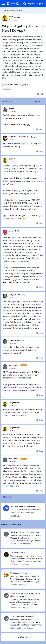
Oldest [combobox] (39, 101)
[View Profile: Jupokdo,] (6, 575)
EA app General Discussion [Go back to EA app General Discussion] (12, 10)
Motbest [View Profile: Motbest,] (13, 608)
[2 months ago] (24, 544)
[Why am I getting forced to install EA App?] (13, 111)
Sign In (40, 4)
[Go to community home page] (11, 4)
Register (32, 4)
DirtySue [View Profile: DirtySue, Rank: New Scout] (12, 295)
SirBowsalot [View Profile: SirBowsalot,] (15, 564)
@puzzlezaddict (17, 409)
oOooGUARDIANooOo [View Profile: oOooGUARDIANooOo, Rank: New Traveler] (18, 137)
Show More (6, 497)
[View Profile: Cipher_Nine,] (5, 232)
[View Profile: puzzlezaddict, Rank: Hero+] (5, 367)
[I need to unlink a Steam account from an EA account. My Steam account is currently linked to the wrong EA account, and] (26, 538)
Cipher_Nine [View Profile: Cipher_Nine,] (14, 231)
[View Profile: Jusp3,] (5, 110)
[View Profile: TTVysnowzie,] (5, 18)
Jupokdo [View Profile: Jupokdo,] (13, 585)
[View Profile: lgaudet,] (5, 160)
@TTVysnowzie (9, 143)
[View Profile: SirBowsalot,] (6, 555)
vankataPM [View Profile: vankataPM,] (14, 544)
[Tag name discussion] (7, 89)
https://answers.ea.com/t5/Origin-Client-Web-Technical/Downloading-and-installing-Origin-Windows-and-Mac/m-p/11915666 (22, 387)
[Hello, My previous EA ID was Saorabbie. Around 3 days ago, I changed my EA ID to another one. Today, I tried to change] (26, 579)
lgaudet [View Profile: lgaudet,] (12, 159)
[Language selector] (19, 4)
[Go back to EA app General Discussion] (26, 507)
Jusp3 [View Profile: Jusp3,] (11, 108)
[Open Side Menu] (3, 4)
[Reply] (40, 94)
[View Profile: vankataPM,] (6, 534)
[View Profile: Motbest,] (6, 595)
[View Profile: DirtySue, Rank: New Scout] (5, 296)
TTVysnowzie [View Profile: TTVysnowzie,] (15, 17)
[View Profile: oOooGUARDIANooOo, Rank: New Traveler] (5, 138)
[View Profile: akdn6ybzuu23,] (6, 618)
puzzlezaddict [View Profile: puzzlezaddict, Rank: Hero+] (15, 365)
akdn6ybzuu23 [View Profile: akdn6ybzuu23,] (16, 628)
